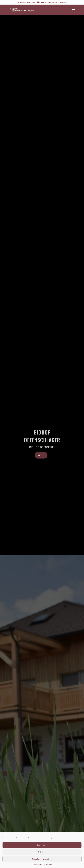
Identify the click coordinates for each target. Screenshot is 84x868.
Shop (41, 455)
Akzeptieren (42, 845)
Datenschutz (38, 865)
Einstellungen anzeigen (42, 859)
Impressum (48, 865)
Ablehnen (42, 852)
